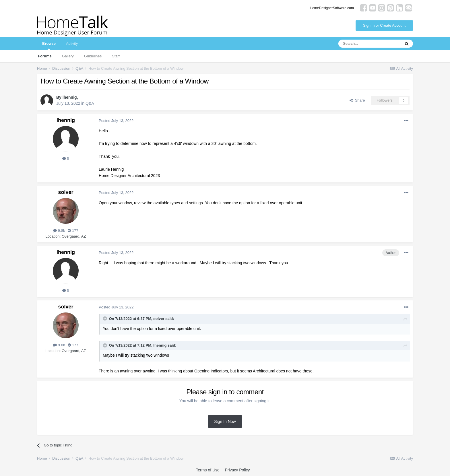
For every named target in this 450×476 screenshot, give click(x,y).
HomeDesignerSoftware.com (332, 8)
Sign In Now (225, 421)
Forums (45, 56)
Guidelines (93, 56)
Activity (72, 43)
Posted (116, 121)
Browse (49, 46)
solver (66, 192)
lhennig (70, 97)
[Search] (369, 44)
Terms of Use (207, 470)
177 (73, 231)
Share (357, 100)
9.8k (59, 231)
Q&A (90, 103)
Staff (116, 56)
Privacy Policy (237, 470)
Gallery (68, 56)
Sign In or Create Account (384, 25)
